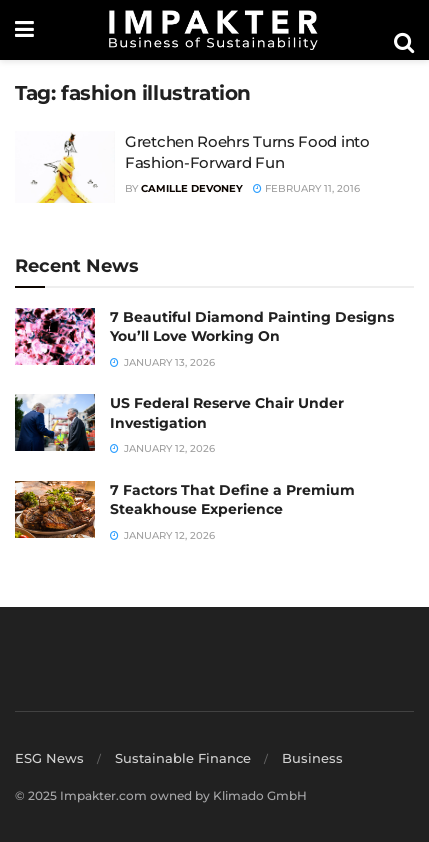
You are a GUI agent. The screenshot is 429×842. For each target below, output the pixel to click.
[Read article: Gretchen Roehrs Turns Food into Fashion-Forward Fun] (65, 167)
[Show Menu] (24, 30)
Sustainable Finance (183, 758)
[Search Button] (404, 43)
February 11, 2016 (306, 188)
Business (312, 758)
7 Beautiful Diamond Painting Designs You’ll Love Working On (252, 327)
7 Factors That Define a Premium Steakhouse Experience (232, 500)
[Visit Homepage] (214, 30)
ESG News (49, 758)
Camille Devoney (192, 188)
